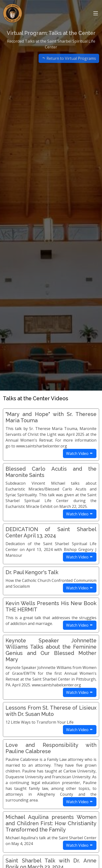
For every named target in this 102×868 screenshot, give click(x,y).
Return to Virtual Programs (69, 64)
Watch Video (80, 453)
